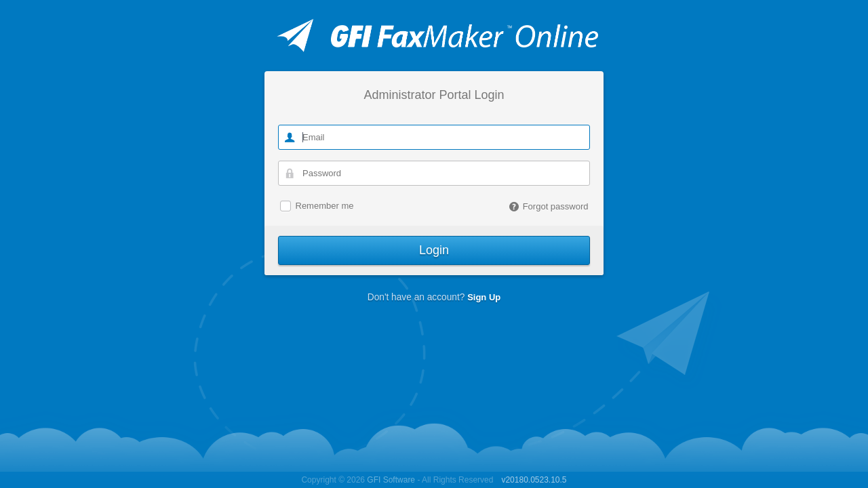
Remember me (325, 206)
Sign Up (484, 297)
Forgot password (549, 206)
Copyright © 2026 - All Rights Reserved (397, 480)
